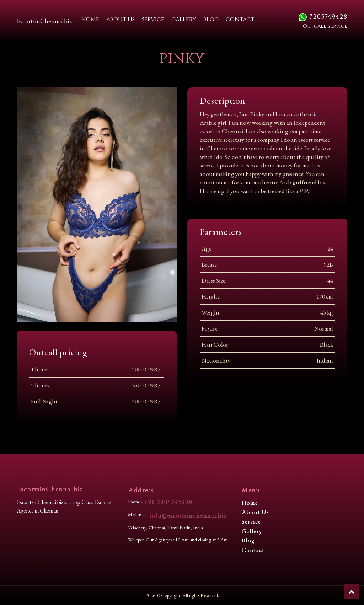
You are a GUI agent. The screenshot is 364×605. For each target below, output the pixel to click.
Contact (240, 20)
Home (90, 20)
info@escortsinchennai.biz (188, 515)
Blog (211, 20)
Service (153, 20)
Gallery (184, 20)
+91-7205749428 (168, 502)
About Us (121, 20)
